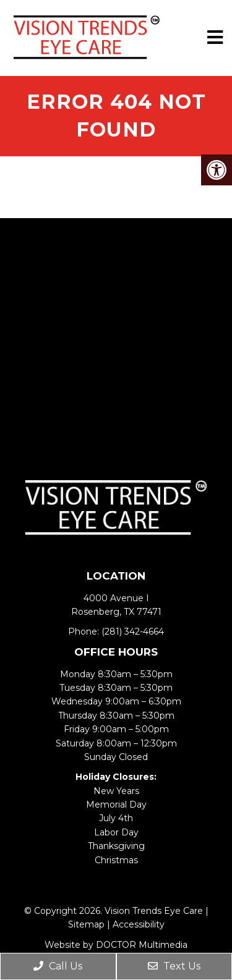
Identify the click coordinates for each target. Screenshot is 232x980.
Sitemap (86, 924)
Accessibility (139, 924)
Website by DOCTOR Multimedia (116, 945)
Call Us (58, 966)
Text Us (174, 966)
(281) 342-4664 (133, 632)
